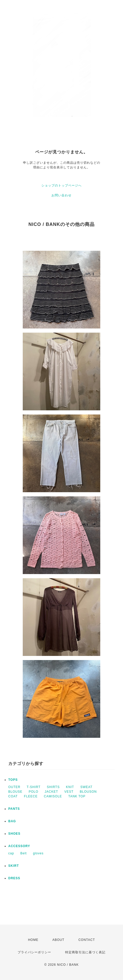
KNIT (70, 787)
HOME (33, 940)
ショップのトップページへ (62, 185)
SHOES (14, 834)
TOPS (13, 780)
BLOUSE (15, 792)
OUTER (14, 787)
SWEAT (86, 787)
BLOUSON (88, 792)
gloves (38, 853)
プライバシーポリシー (34, 952)
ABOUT (58, 940)
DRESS (14, 878)
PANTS (14, 809)
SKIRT (14, 866)
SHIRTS (53, 787)
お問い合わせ (62, 195)
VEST (69, 792)
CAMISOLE (53, 796)
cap (11, 853)
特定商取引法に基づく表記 (85, 952)
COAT (13, 796)
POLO (33, 792)
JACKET (51, 792)
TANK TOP (77, 796)
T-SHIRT (33, 787)
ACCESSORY (19, 846)
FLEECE (31, 796)
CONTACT (87, 940)
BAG (12, 821)
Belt (24, 853)
